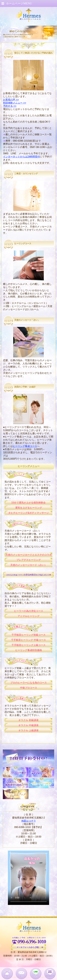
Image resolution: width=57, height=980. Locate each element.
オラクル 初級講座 (28, 720)
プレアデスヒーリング (29, 560)
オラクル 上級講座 (28, 730)
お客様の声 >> (11, 100)
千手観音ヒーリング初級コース (29, 635)
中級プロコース (29, 688)
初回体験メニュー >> (15, 103)
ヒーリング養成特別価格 (29, 650)
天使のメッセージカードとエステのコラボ (29, 555)
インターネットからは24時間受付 (21, 157)
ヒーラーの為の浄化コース (29, 611)
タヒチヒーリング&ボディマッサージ (28, 513)
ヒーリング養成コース (25, 446)
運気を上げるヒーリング (29, 508)
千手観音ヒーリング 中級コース (28, 640)
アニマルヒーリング (29, 616)
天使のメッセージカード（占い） (29, 565)
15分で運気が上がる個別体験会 (29, 503)
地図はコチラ (29, 821)
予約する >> (10, 106)
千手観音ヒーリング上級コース (29, 645)
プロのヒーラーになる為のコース (29, 683)
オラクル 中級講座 (28, 725)
